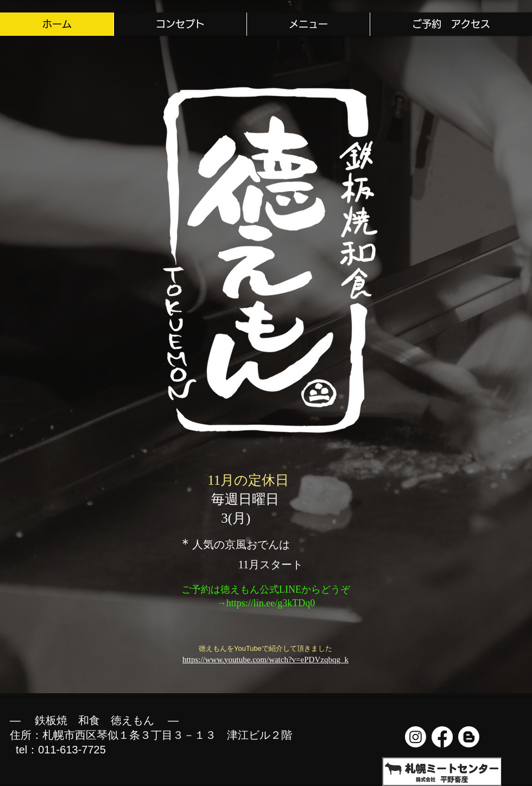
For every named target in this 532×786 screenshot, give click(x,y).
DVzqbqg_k (329, 660)
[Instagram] (416, 737)
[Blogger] (469, 737)
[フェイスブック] (442, 737)
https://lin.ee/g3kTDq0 (271, 603)
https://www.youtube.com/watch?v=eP (245, 660)
